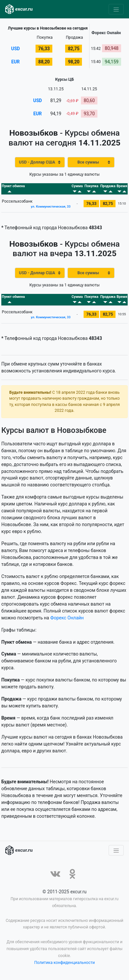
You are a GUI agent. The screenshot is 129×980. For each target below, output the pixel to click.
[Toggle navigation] (116, 9)
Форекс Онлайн (67, 619)
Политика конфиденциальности (64, 964)
